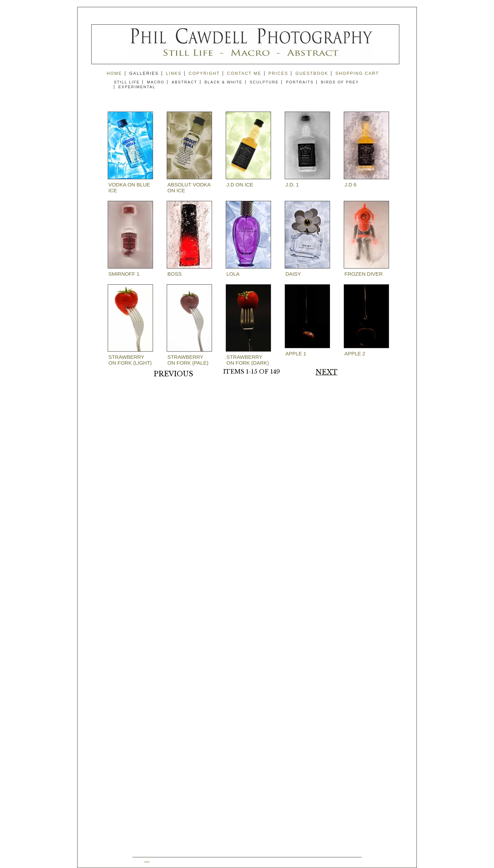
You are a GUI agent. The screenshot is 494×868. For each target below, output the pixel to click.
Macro (156, 82)
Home (114, 73)
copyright (204, 73)
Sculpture (264, 82)
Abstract (184, 82)
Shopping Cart (357, 73)
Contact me (244, 73)
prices (279, 73)
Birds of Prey (340, 82)
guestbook (312, 73)
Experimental (137, 87)
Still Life (127, 82)
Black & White (224, 82)
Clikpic (147, 862)
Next (327, 372)
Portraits (300, 82)
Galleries (144, 73)
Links (174, 73)
